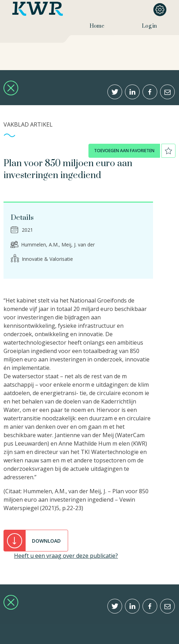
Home (97, 26)
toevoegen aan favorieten (124, 151)
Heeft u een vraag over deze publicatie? (66, 556)
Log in (149, 26)
